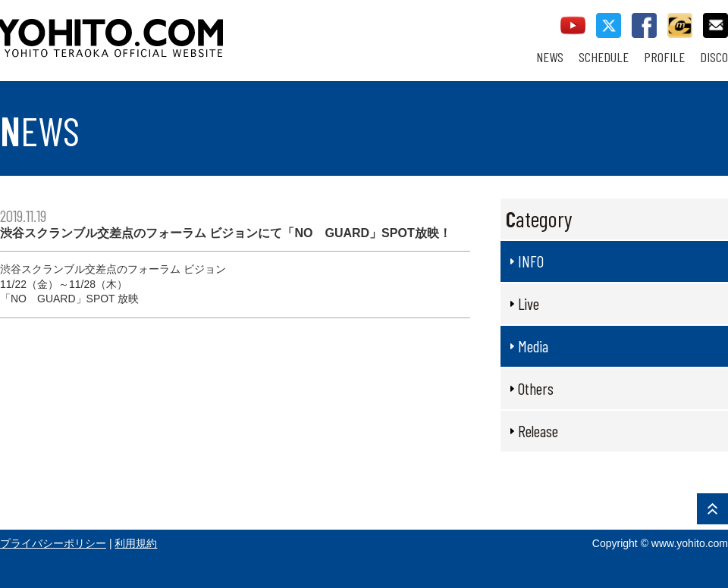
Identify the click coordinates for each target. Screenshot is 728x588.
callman (680, 25)
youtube (573, 25)
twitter (609, 25)
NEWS (550, 57)
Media (533, 346)
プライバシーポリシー (53, 543)
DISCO (714, 57)
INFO (531, 261)
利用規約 (136, 543)
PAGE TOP (712, 509)
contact (715, 25)
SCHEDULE (604, 57)
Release (538, 431)
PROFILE (664, 57)
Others (536, 388)
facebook (644, 25)
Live (529, 303)
